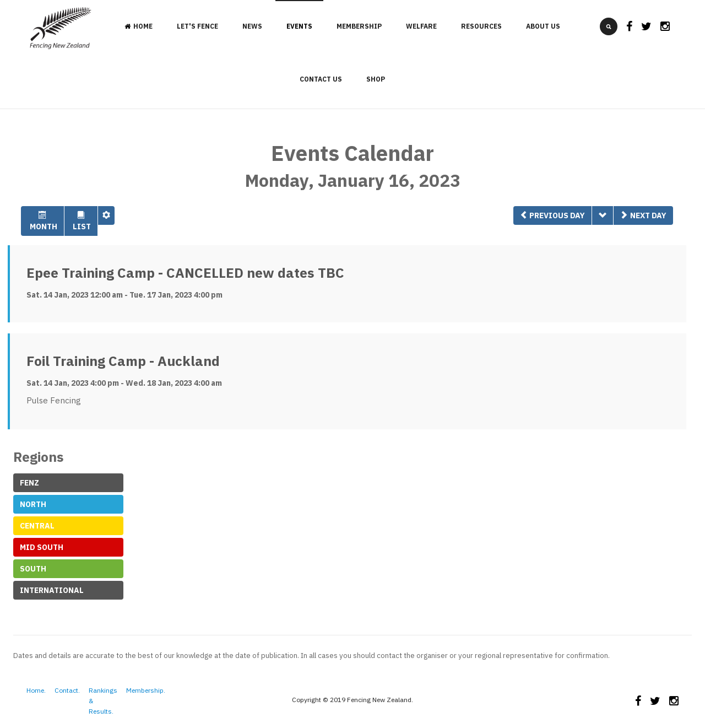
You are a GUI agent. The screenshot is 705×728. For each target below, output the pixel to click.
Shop (376, 79)
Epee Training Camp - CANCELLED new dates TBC (185, 273)
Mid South (42, 547)
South (33, 569)
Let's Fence (197, 26)
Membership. (146, 690)
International (52, 590)
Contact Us (321, 79)
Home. (36, 690)
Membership (359, 26)
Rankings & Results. (103, 701)
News (252, 26)
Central (37, 526)
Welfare (421, 26)
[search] (609, 26)
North (33, 504)
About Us (543, 26)
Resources (481, 26)
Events (299, 26)
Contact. (67, 690)
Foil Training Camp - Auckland (123, 361)
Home (139, 26)
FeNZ (29, 483)
